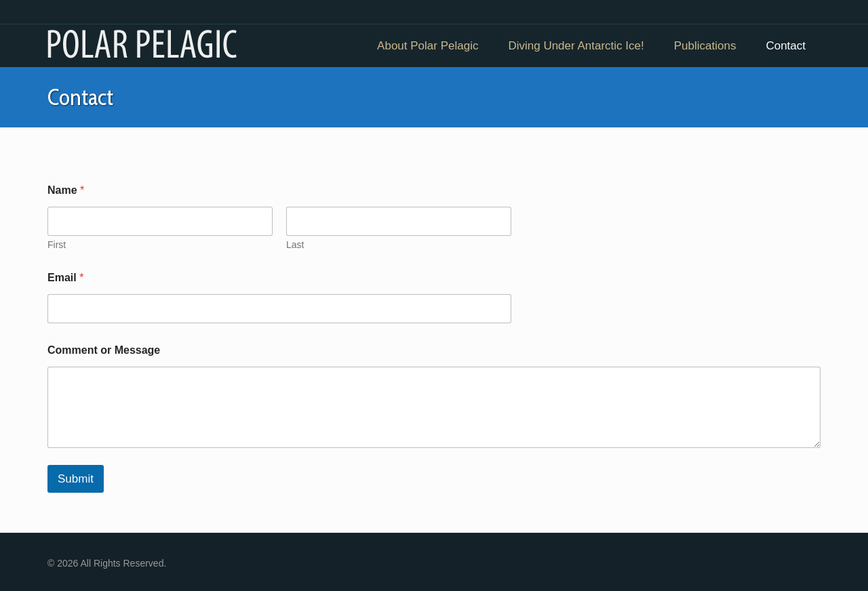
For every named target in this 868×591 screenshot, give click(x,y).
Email (65, 278)
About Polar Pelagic (428, 46)
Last (295, 245)
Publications (705, 46)
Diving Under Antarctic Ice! (576, 46)
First (57, 245)
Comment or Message (104, 350)
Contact (786, 46)
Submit (76, 479)
